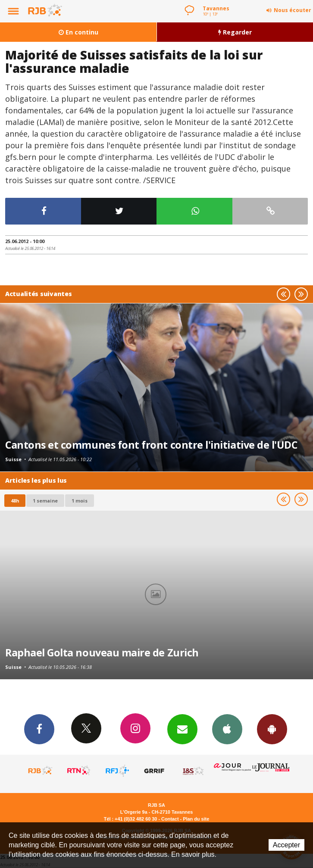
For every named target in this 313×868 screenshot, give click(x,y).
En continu (78, 32)
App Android (272, 729)
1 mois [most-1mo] (80, 501)
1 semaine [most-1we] (45, 501)
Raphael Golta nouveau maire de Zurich (102, 653)
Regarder (235, 32)
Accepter (286, 845)
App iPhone (227, 729)
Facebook (39, 729)
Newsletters (182, 729)
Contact (170, 819)
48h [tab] (15, 501)
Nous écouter (293, 10)
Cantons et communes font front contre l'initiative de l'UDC (151, 445)
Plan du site (196, 819)
